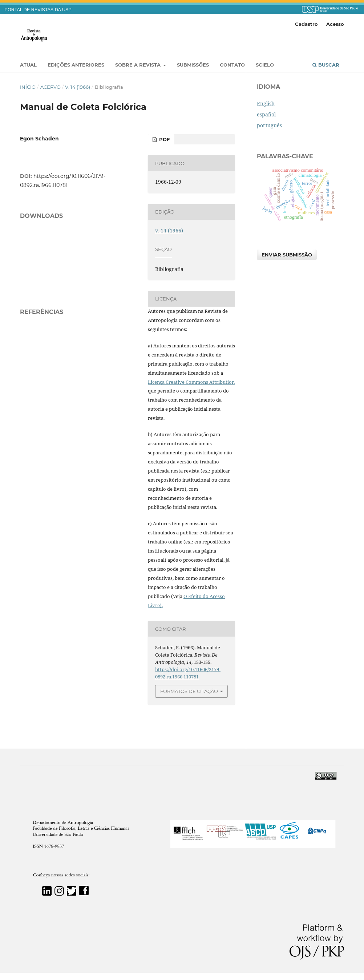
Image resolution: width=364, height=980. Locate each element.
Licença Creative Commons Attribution (191, 382)
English (266, 103)
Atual (28, 65)
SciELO (265, 65)
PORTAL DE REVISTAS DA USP (38, 10)
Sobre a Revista (139, 65)
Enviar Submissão (287, 255)
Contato (232, 65)
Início (28, 87)
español (266, 114)
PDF (164, 139)
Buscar (326, 65)
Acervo (50, 87)
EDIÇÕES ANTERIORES (76, 65)
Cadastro (306, 24)
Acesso (335, 24)
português (269, 125)
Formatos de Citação (189, 691)
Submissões (193, 65)
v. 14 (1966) (78, 87)
